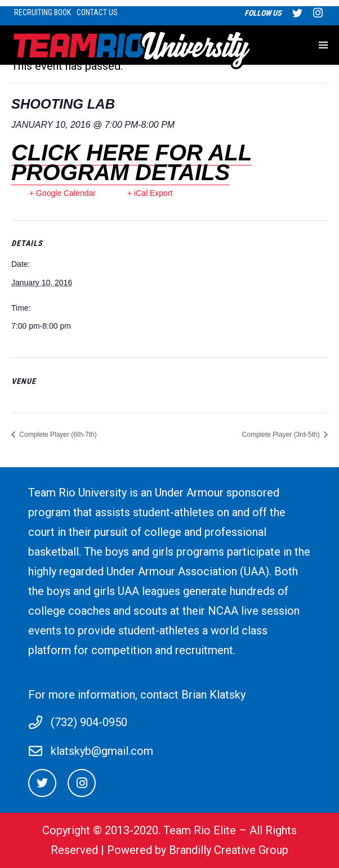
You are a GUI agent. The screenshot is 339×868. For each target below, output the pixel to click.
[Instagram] (82, 783)
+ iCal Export (150, 193)
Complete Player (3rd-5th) (282, 435)
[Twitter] (42, 783)
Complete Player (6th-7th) (57, 435)
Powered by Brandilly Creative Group (198, 850)
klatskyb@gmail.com (102, 751)
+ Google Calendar (63, 193)
